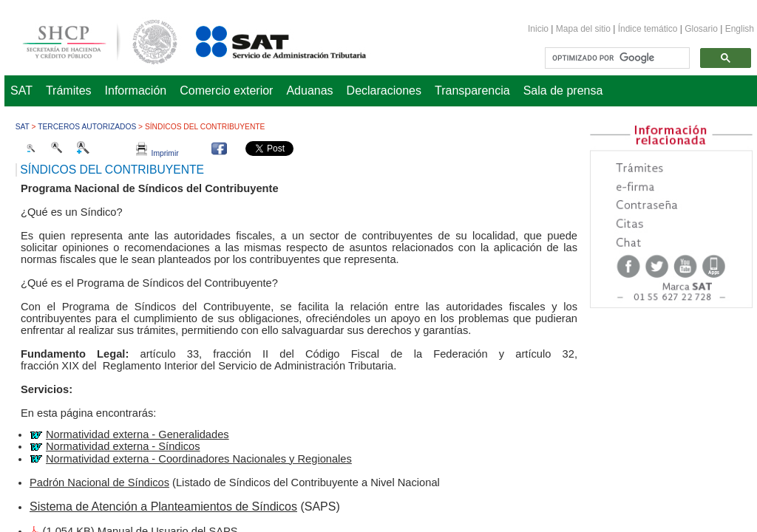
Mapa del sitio (584, 29)
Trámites (69, 91)
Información (136, 91)
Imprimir (157, 153)
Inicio (538, 29)
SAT (21, 91)
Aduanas (309, 91)
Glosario (701, 29)
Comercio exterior (226, 91)
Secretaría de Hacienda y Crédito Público (89, 40)
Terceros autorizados (87, 127)
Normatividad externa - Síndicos (123, 446)
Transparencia (472, 91)
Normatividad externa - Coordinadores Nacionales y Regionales (199, 459)
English (740, 29)
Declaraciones (384, 91)
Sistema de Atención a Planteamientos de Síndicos (163, 507)
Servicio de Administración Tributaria (265, 40)
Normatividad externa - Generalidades (138, 434)
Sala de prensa (563, 91)
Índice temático (648, 29)
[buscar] (616, 58)
